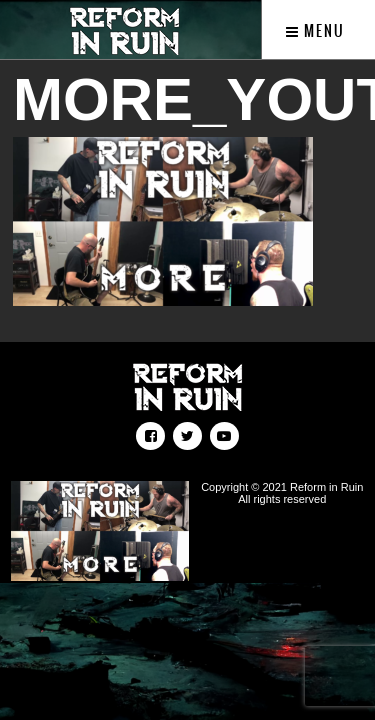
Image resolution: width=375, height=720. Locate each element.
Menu (315, 31)
